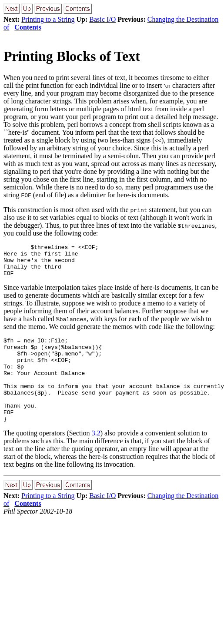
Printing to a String (48, 19)
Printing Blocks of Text (72, 56)
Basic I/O (102, 19)
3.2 (96, 456)
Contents (28, 27)
